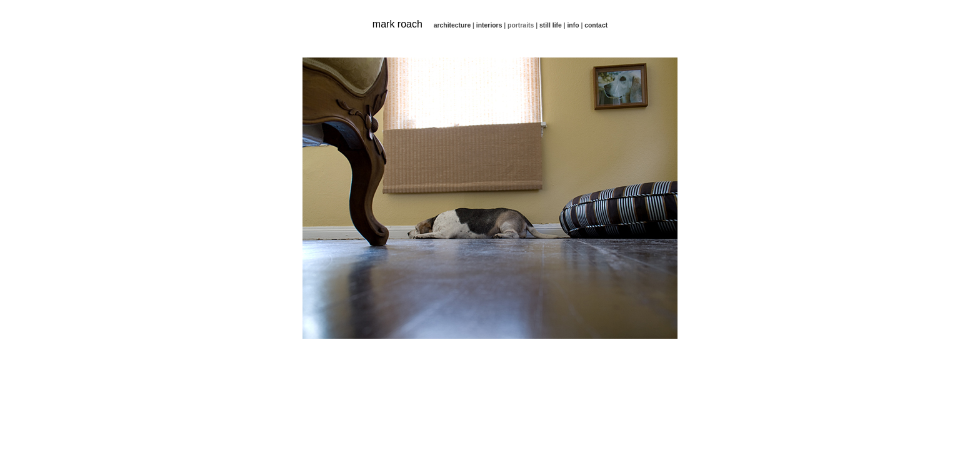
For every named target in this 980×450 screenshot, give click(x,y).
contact (596, 25)
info (573, 25)
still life (551, 25)
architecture (452, 25)
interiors (489, 25)
